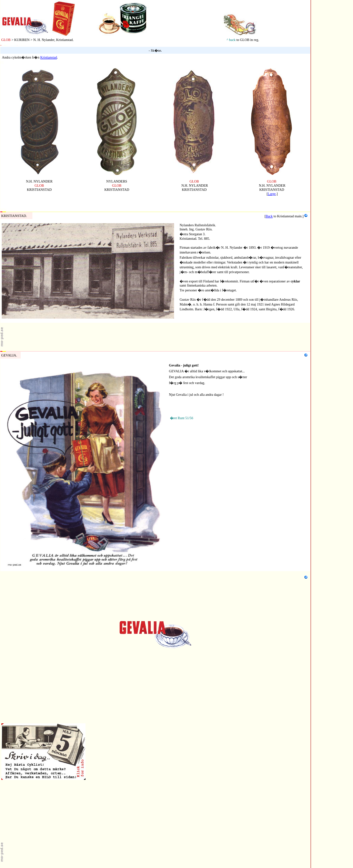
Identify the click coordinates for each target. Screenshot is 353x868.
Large (272, 194)
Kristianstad (49, 57)
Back (269, 216)
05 (2, 63)
